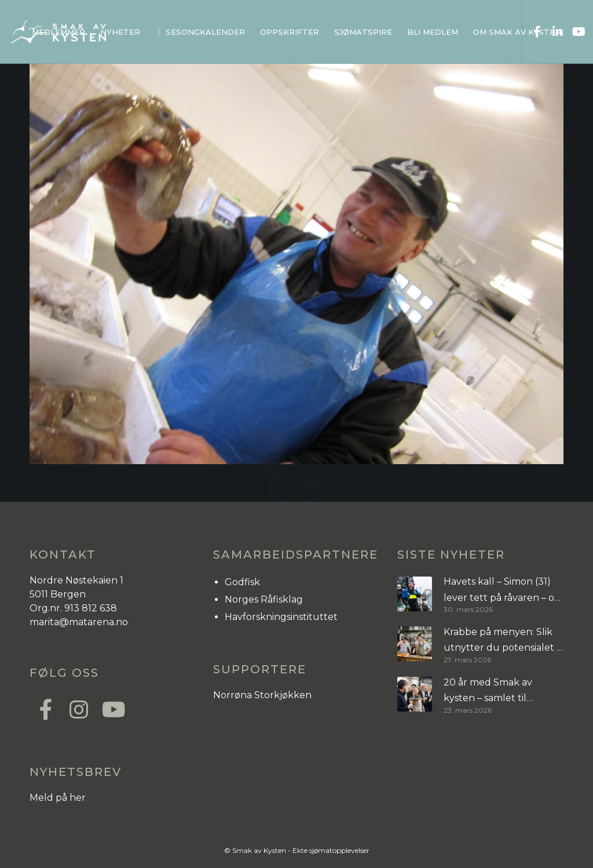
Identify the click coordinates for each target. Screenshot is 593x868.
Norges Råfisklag (264, 599)
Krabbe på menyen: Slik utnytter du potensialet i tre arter (501, 641)
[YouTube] (574, 32)
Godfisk (242, 582)
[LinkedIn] (553, 32)
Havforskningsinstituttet (281, 617)
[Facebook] (533, 32)
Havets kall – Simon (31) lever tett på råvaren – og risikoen (502, 591)
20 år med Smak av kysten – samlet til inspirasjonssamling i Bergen (489, 692)
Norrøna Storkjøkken (262, 695)
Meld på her (58, 798)
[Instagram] (78, 708)
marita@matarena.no (79, 622)
